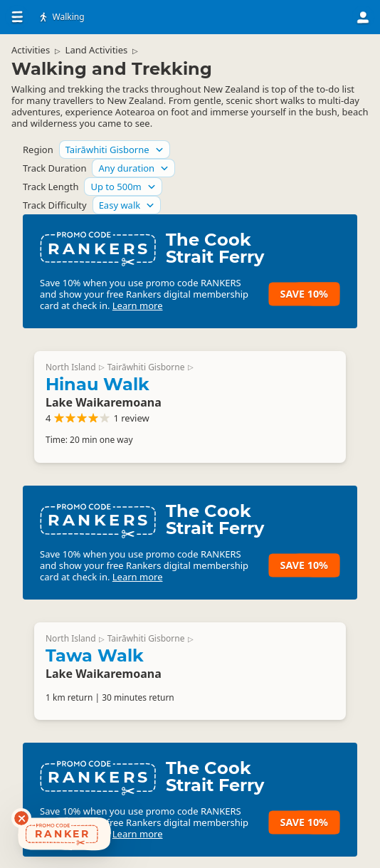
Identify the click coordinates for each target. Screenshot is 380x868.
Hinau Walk (97, 384)
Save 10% (304, 294)
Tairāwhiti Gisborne (146, 367)
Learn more (138, 305)
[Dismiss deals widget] (21, 818)
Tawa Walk (95, 655)
